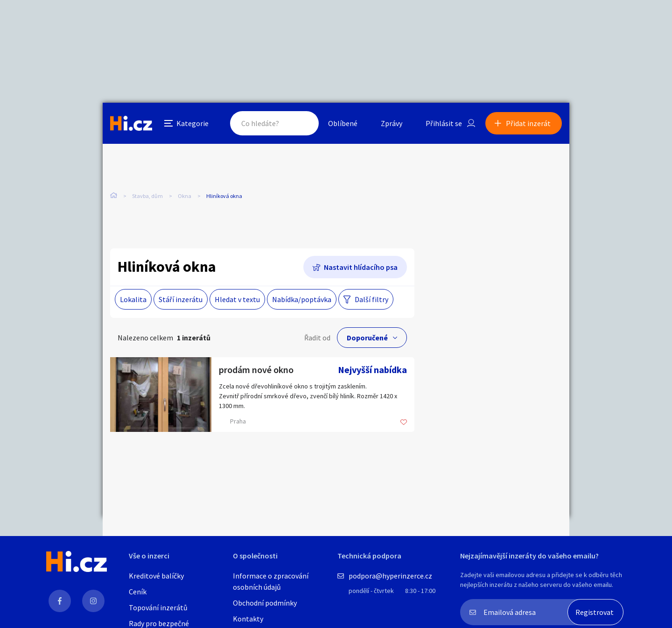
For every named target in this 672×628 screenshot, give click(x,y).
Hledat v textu (237, 299)
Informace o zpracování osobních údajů (271, 581)
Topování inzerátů (158, 607)
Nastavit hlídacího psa (361, 267)
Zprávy (392, 123)
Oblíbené (343, 123)
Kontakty (248, 619)
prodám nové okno (256, 370)
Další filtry (371, 299)
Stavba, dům (147, 196)
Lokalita (133, 299)
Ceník (138, 592)
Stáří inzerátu (181, 299)
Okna (185, 196)
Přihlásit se (444, 123)
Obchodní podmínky (265, 603)
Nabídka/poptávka (302, 299)
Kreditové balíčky (156, 576)
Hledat (302, 123)
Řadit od (317, 338)
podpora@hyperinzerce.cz (390, 576)
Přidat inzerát (528, 123)
